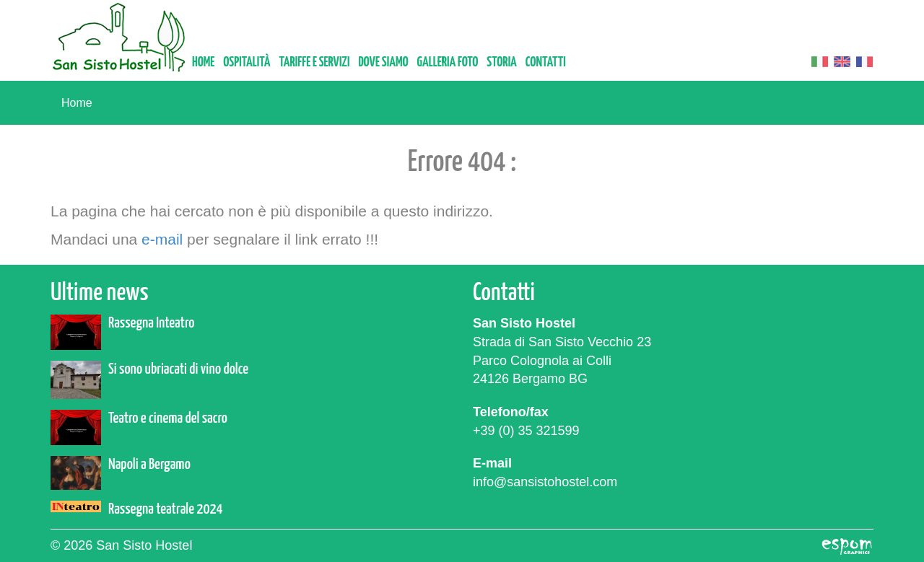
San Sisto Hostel (119, 37)
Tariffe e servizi (314, 62)
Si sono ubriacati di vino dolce (178, 369)
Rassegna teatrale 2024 (166, 509)
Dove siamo (383, 62)
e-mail (162, 239)
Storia (502, 62)
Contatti (546, 62)
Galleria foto (448, 62)
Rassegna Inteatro (151, 323)
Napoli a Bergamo (149, 465)
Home (203, 62)
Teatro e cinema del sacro (168, 418)
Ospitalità (247, 62)
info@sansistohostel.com (545, 482)
